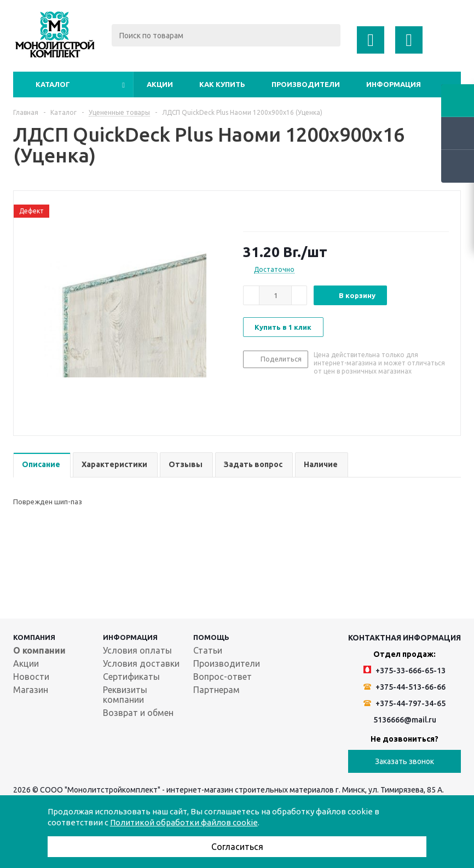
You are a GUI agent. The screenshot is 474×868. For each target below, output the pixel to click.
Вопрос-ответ (222, 677)
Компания (34, 637)
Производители (306, 84)
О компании (39, 650)
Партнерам (216, 690)
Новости (31, 677)
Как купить (222, 84)
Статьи (208, 650)
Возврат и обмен (138, 713)
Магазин (31, 690)
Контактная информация (404, 638)
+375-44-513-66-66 (404, 687)
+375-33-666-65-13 (404, 670)
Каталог (53, 84)
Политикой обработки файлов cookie (184, 822)
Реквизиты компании (125, 695)
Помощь (211, 637)
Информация (394, 84)
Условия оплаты (137, 650)
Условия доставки (141, 663)
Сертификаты (131, 677)
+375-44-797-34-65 (404, 703)
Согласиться (237, 847)
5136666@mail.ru (405, 720)
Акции (160, 84)
